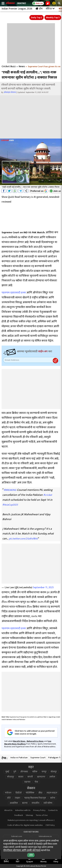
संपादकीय (35, 803)
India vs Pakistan (19, 758)
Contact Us (53, 810)
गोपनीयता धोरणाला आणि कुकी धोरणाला (22, 850)
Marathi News (19, 741)
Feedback (19, 815)
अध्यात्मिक (14, 803)
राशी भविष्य (48, 803)
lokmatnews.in (45, 836)
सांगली (30, 777)
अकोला (52, 777)
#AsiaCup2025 (10, 505)
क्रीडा (40, 793)
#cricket (48, 495)
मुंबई (7, 772)
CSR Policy (50, 825)
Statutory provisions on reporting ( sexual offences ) (31, 820)
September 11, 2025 (43, 587)
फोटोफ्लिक (30, 793)
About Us (8, 810)
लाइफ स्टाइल (52, 793)
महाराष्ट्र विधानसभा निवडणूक (35, 798)
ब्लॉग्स (53, 798)
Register (55, 361)
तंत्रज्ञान (17, 798)
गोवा (36, 782)
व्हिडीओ (19, 793)
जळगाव (27, 782)
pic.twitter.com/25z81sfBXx (23, 539)
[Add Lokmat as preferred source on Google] (39, 191)
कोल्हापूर (11, 777)
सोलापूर (54, 772)
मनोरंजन (8, 793)
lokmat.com (17, 836)
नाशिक (35, 772)
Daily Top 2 (37, 18)
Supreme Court (38, 758)
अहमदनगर (41, 777)
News (22, 67)
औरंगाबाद (24, 772)
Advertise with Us (23, 810)
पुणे (15, 772)
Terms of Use (42, 815)
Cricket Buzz (9, 67)
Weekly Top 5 (53, 18)
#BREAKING (10, 490)
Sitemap (29, 815)
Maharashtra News (35, 741)
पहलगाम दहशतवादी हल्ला (14, 293)
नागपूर (44, 772)
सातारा (21, 777)
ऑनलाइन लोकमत (10, 92)
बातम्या (25, 803)
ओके (31, 855)
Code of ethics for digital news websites (25, 825)
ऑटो (9, 798)
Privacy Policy (39, 810)
